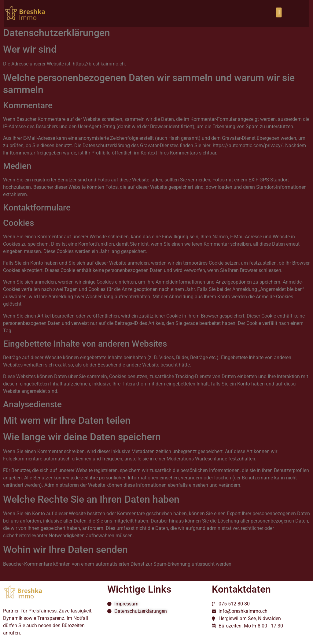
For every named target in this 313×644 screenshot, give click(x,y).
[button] (272, 12)
